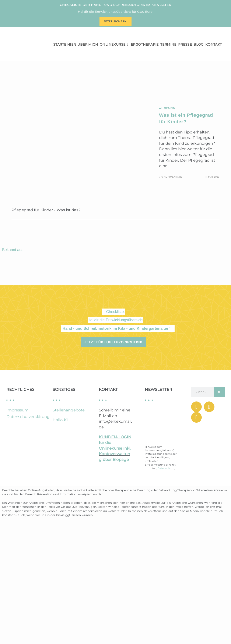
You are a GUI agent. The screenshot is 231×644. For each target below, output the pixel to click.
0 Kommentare (172, 177)
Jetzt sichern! (116, 21)
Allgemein (167, 108)
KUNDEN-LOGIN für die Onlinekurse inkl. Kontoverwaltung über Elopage (115, 448)
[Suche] (219, 392)
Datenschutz (166, 468)
